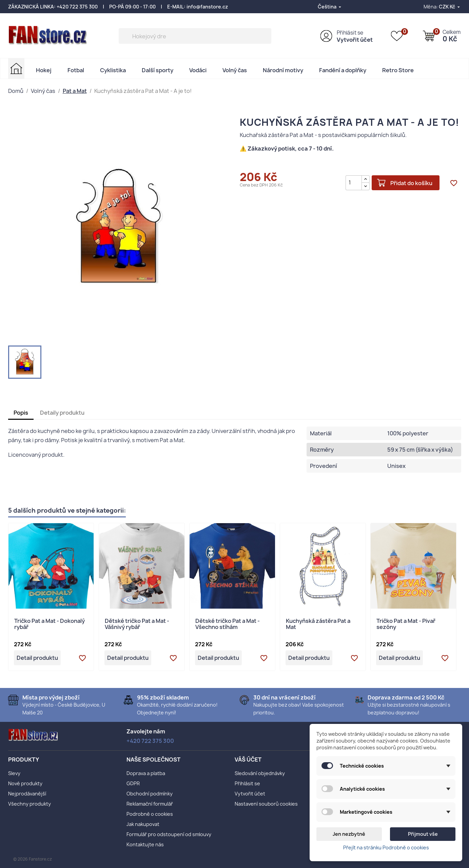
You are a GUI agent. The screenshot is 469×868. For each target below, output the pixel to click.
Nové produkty (25, 783)
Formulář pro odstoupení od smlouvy (169, 834)
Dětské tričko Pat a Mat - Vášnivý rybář (137, 624)
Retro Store (398, 70)
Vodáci (198, 70)
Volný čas (235, 70)
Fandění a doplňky (343, 70)
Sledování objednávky (260, 773)
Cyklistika (113, 70)
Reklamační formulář (150, 804)
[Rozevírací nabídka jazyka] (330, 7)
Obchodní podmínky (150, 794)
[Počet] (353, 182)
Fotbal (76, 70)
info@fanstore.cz (207, 7)
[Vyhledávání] (195, 36)
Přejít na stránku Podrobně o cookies (386, 847)
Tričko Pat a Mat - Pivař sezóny (406, 624)
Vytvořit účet (355, 40)
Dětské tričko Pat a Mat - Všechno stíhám (228, 624)
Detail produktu (37, 658)
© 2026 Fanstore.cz (33, 859)
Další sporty (158, 70)
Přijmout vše (423, 834)
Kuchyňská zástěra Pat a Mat (318, 624)
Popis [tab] (21, 413)
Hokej (44, 70)
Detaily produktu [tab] (62, 413)
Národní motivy (283, 70)
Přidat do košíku (411, 183)
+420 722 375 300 (77, 7)
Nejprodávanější (27, 794)
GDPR (133, 783)
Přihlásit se (350, 33)
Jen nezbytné (349, 834)
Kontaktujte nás (145, 844)
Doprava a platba (146, 773)
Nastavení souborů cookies (266, 804)
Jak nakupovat (143, 824)
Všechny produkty (30, 804)
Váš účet (248, 759)
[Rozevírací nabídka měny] (450, 7)
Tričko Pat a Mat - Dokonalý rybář (50, 624)
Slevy (14, 773)
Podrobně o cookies (150, 814)
